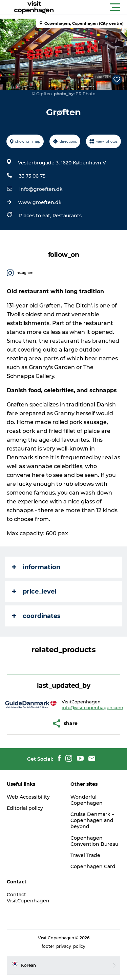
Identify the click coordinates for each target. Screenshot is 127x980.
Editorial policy (25, 808)
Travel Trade (85, 855)
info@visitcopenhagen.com (92, 707)
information (36, 567)
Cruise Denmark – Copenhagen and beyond (92, 820)
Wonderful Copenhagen (87, 800)
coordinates (36, 616)
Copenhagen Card (93, 866)
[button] (94, 7)
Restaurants (67, 216)
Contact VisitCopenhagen (28, 898)
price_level (34, 592)
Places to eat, (36, 216)
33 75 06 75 (32, 176)
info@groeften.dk (41, 189)
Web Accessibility (28, 797)
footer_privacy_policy (63, 946)
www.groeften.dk (40, 202)
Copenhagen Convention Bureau (94, 841)
